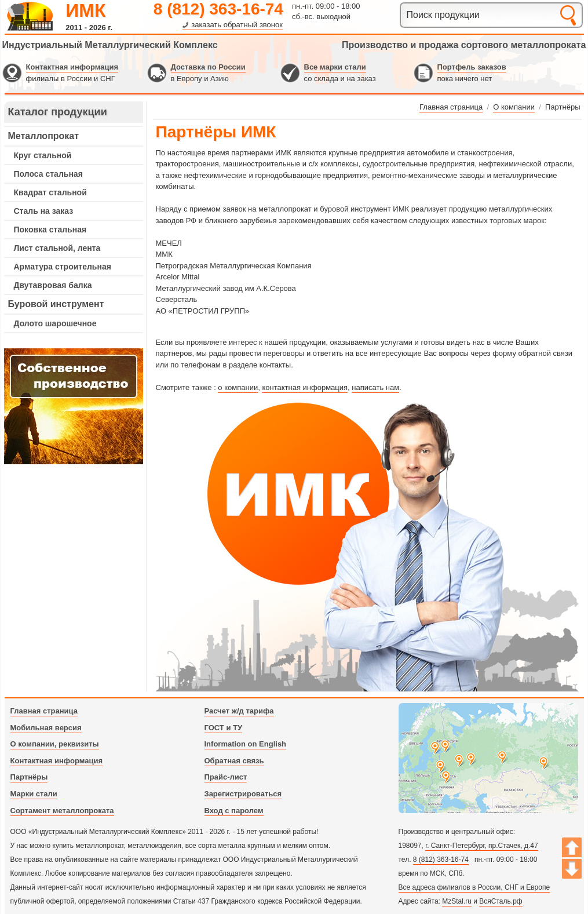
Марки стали (34, 794)
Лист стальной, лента (57, 248)
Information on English (246, 744)
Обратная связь (234, 761)
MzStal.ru (457, 901)
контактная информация (305, 387)
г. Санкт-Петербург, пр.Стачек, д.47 (481, 846)
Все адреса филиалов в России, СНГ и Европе (474, 887)
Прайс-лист (226, 777)
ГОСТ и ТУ (224, 728)
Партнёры (29, 777)
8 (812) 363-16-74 (218, 9)
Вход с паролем (234, 811)
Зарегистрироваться (243, 794)
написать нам (375, 387)
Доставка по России (208, 67)
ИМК (85, 10)
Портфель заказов (472, 67)
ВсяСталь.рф (501, 901)
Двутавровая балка (53, 285)
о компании (238, 387)
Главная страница (44, 711)
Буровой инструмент (56, 304)
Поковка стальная (50, 230)
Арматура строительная (63, 267)
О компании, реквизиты (55, 744)
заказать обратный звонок (237, 25)
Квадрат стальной (50, 192)
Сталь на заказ (44, 211)
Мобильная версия (46, 728)
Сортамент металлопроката (62, 811)
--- (74, 406)
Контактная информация (72, 67)
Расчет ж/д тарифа (239, 711)
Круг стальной (43, 155)
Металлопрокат (44, 136)
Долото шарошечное (55, 323)
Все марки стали (335, 67)
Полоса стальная (48, 174)
